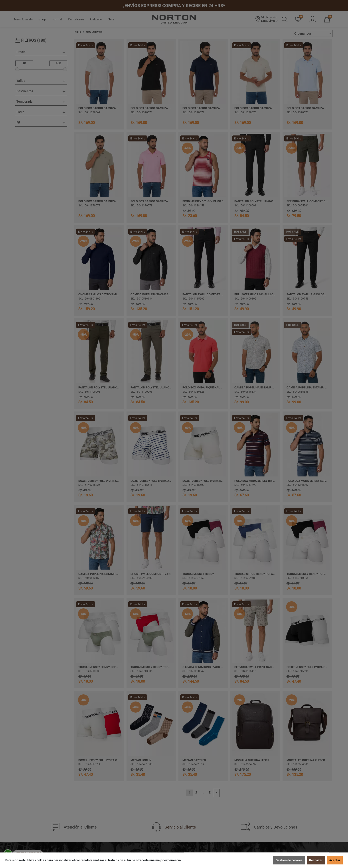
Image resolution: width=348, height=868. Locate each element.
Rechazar (316, 860)
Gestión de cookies (289, 860)
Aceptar (335, 860)
